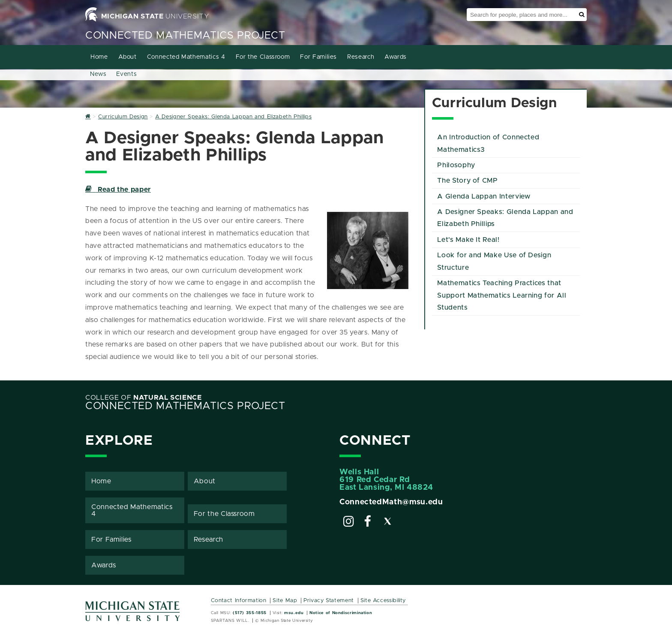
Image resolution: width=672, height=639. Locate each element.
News (98, 74)
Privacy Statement (329, 601)
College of (144, 398)
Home (99, 57)
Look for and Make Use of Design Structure (494, 261)
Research (361, 57)
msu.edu (294, 613)
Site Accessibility (383, 601)
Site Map (285, 601)
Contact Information (239, 601)
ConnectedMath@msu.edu (391, 502)
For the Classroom (263, 57)
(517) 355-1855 (250, 613)
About (127, 57)
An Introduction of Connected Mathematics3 (488, 143)
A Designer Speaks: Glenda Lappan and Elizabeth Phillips (505, 218)
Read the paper (118, 190)
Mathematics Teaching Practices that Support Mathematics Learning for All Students (502, 295)
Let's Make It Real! (468, 240)
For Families (318, 57)
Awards (396, 57)
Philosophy (456, 165)
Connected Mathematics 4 (186, 57)
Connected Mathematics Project (185, 36)
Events (127, 74)
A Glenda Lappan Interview (484, 196)
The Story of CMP (467, 181)
